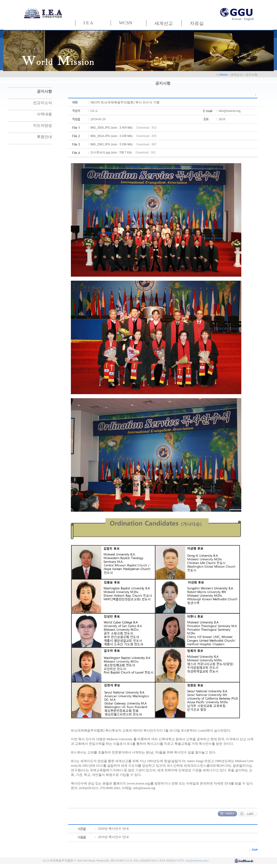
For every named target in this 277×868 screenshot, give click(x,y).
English (249, 19)
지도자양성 (42, 125)
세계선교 (164, 23)
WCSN (126, 23)
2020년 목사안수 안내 (113, 829)
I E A (88, 23)
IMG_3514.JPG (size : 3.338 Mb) (111, 136)
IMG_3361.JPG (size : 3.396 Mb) (111, 144)
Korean (238, 19)
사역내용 (44, 114)
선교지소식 (42, 103)
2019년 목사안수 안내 (113, 837)
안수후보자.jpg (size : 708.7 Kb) (111, 152)
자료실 (197, 23)
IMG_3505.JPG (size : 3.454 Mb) (111, 128)
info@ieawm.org (230, 111)
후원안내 (44, 137)
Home (224, 75)
